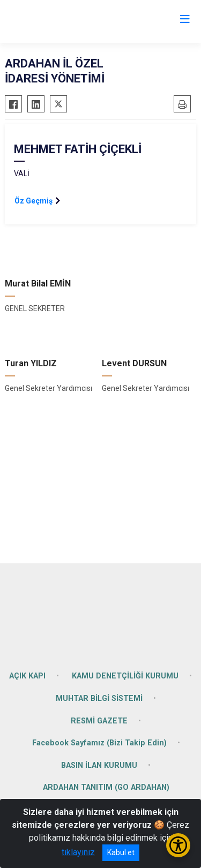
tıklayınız (78, 852)
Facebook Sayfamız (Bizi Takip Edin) (99, 743)
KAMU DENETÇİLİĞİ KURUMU (125, 676)
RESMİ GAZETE (99, 721)
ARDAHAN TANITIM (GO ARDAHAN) (106, 787)
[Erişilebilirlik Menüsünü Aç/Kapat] (178, 845)
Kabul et (121, 852)
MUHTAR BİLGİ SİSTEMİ (99, 699)
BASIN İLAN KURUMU (99, 765)
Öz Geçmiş (33, 201)
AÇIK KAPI (27, 676)
